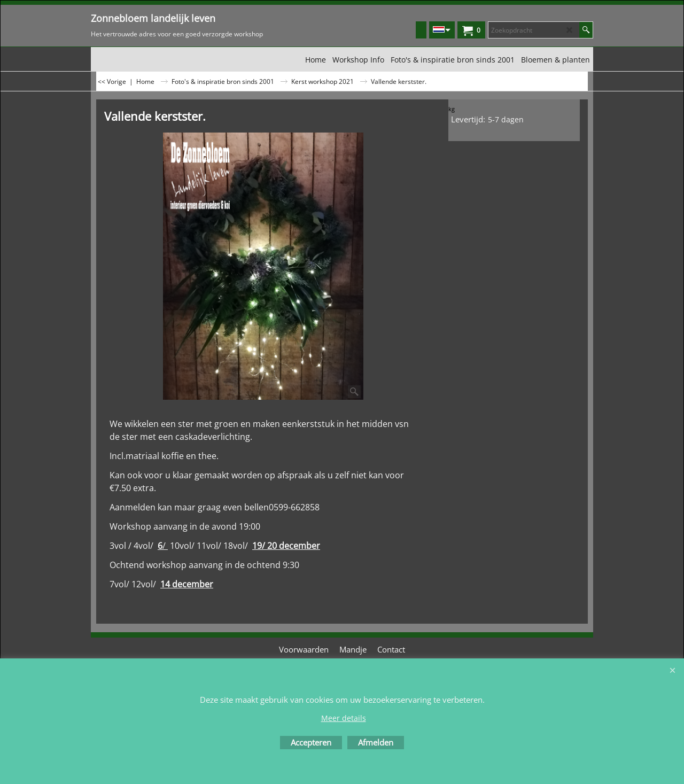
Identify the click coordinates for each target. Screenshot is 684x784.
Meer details (344, 718)
